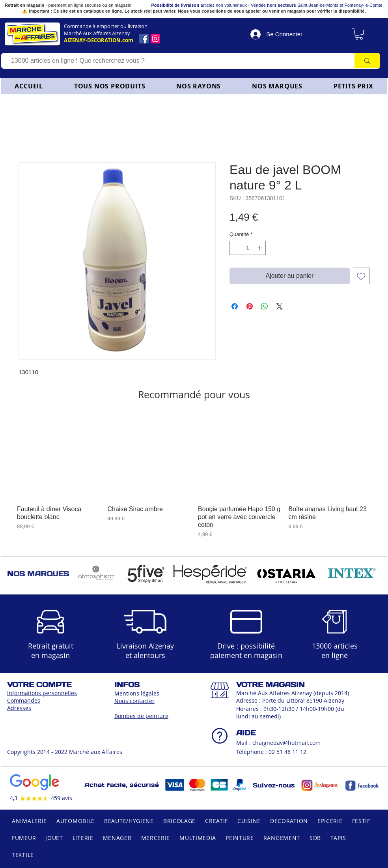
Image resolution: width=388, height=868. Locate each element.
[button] (199, 86)
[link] (359, 34)
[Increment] (260, 248)
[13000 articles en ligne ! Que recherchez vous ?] (174, 61)
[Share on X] (280, 306)
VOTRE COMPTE (39, 685)
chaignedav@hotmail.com (286, 743)
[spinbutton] (248, 248)
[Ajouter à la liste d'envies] (361, 276)
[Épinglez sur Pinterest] (250, 306)
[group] (194, 477)
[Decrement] (235, 248)
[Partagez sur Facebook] (235, 306)
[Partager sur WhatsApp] (265, 306)
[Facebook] (144, 39)
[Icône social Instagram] (155, 39)
